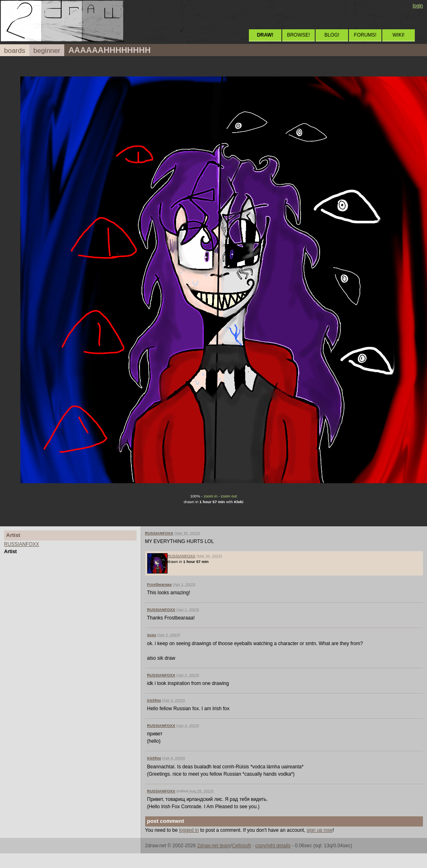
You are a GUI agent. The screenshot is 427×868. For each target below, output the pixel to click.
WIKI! (398, 35)
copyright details (273, 846)
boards (15, 51)
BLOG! (332, 35)
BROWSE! (299, 35)
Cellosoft (241, 846)
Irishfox (154, 700)
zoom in (211, 496)
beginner (47, 51)
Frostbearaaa (159, 584)
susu (152, 635)
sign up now (320, 830)
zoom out (229, 496)
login (418, 6)
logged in (189, 830)
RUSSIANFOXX (22, 544)
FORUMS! (365, 35)
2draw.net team (214, 846)
